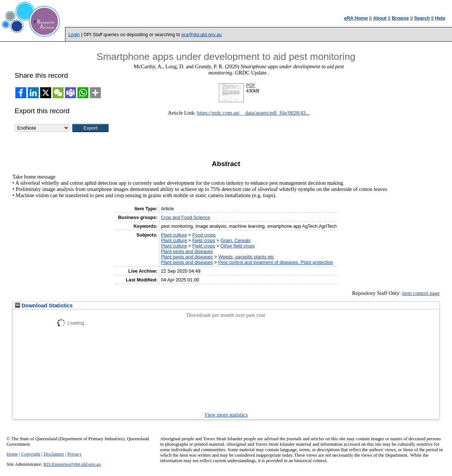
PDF (251, 85)
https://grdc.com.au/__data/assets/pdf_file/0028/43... (253, 113)
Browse (400, 18)
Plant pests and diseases (187, 251)
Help (440, 18)
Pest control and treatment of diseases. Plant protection (276, 262)
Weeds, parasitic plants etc (246, 257)
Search (422, 18)
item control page (421, 293)
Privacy (74, 454)
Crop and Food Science (185, 217)
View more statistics (226, 415)
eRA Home (356, 18)
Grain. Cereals (236, 240)
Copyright (31, 454)
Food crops (204, 235)
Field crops (204, 240)
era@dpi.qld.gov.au (202, 34)
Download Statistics (44, 306)
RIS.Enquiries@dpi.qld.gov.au (72, 464)
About (380, 18)
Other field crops (238, 246)
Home (12, 454)
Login (74, 34)
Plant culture (174, 235)
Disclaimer (54, 454)
